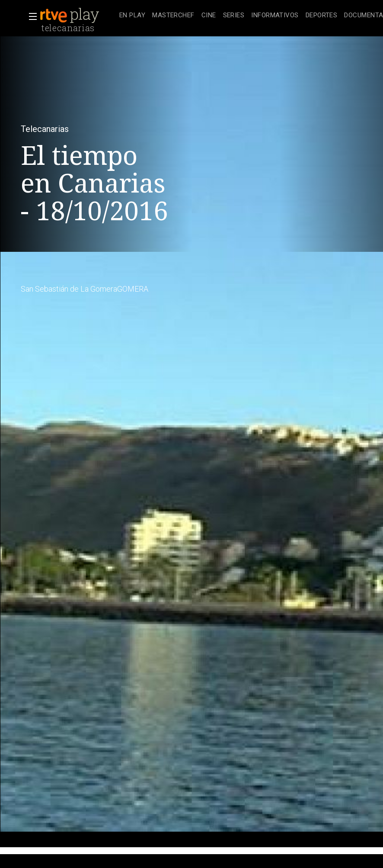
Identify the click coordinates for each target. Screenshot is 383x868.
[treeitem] (132, 16)
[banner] (78, 16)
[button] (30, 16)
